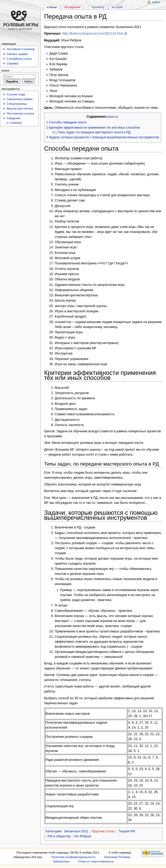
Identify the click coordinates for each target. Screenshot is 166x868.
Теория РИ (127, 831)
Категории (54, 831)
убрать (112, 117)
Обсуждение (72, 7)
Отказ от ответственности (96, 861)
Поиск (5, 70)
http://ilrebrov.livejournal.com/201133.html (93, 34)
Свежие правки (17, 54)
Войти (156, 2)
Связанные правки (19, 99)
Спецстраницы (17, 104)
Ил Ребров (83, 836)
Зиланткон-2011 (76, 831)
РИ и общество (59, 836)
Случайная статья (19, 59)
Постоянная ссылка (20, 113)
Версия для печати (20, 108)
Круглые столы (103, 831)
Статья (52, 7)
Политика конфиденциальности (73, 857)
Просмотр (98, 7)
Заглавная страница (21, 49)
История (117, 7)
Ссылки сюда (16, 94)
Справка (12, 63)
